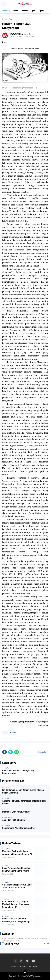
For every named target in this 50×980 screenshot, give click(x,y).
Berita (15, 11)
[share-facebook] (4, 752)
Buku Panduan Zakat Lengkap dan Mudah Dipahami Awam (16, 869)
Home (5, 19)
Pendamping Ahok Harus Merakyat (19, 828)
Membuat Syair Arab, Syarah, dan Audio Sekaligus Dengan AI (17, 853)
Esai (5, 733)
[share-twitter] (10, 752)
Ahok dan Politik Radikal (14, 820)
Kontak (23, 967)
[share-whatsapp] (16, 752)
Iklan (35, 967)
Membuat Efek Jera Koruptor (16, 812)
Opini (33, 11)
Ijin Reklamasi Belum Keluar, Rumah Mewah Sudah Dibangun (23, 791)
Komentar (42, 752)
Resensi (24, 11)
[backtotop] (25, 973)
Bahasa (7, 849)
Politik (13, 733)
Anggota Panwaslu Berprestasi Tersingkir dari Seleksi (24, 802)
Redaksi (15, 967)
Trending (6, 11)
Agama (41, 11)
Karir (29, 967)
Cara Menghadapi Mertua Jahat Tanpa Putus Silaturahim (17, 886)
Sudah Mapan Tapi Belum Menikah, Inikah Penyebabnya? (17, 920)
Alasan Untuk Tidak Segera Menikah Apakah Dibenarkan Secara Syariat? (16, 904)
